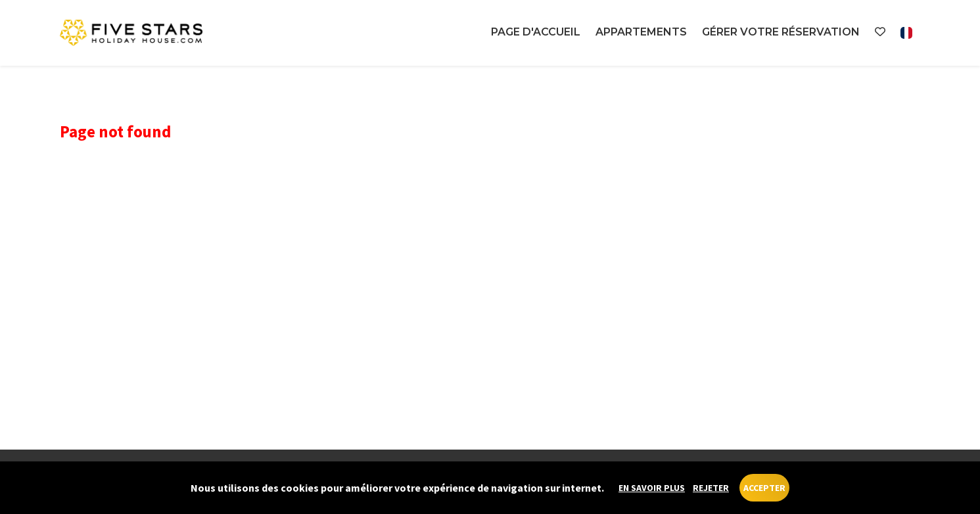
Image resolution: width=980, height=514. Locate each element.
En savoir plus (652, 488)
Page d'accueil (536, 32)
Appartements (641, 32)
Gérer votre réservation (781, 32)
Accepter (764, 488)
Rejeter (711, 488)
